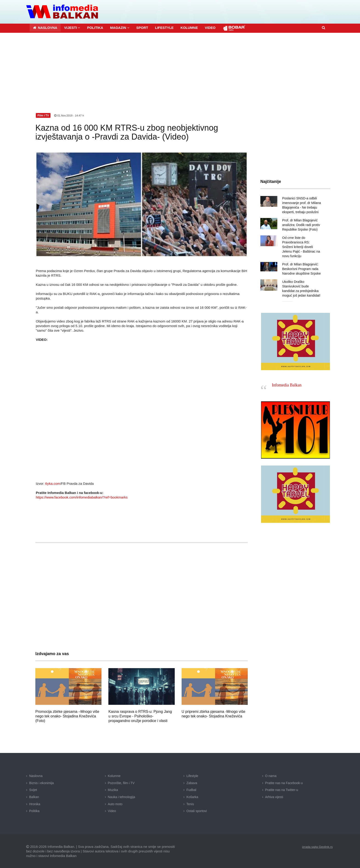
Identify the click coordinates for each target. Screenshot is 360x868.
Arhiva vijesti (274, 796)
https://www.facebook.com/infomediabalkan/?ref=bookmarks (82, 497)
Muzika (113, 790)
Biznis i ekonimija (41, 783)
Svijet (33, 790)
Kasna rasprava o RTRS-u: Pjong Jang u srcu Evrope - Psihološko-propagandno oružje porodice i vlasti (140, 716)
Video (112, 811)
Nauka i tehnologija (122, 796)
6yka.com (53, 483)
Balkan (34, 796)
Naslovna (36, 776)
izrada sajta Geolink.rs (317, 846)
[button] (72, 27)
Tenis (190, 804)
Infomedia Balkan (287, 380)
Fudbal (191, 790)
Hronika (35, 804)
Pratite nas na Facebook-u (284, 783)
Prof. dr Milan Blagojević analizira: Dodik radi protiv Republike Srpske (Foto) (301, 224)
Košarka (192, 796)
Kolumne (114, 776)
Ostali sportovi (197, 811)
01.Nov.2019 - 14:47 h (69, 115)
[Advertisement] (180, 67)
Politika (34, 811)
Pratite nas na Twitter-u (282, 790)
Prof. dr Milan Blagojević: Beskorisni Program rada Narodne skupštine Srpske (301, 264)
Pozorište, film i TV (121, 783)
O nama (271, 776)
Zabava (192, 783)
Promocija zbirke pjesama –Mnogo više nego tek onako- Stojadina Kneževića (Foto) (67, 716)
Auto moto (115, 804)
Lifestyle (192, 776)
